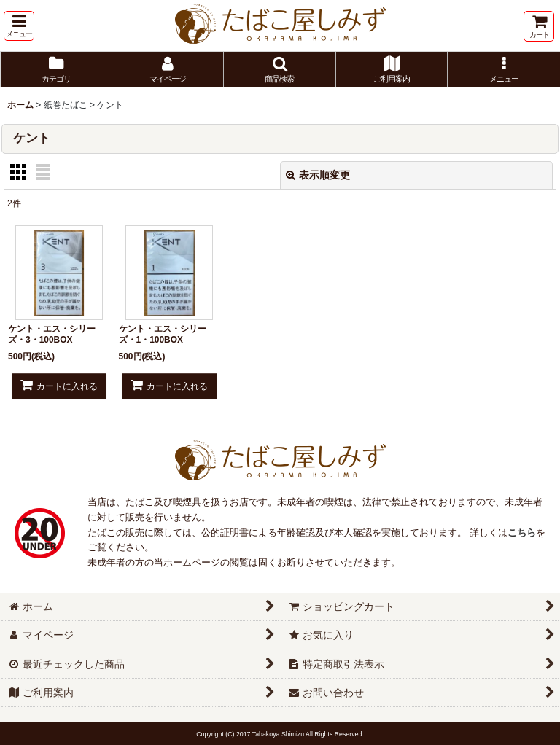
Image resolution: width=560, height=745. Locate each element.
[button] (19, 26)
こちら (522, 533)
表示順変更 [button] (318, 175)
